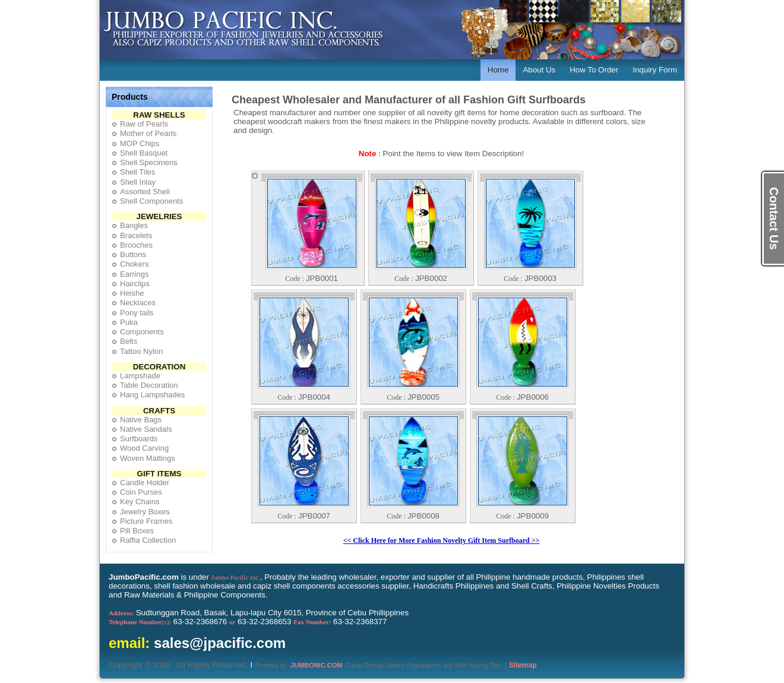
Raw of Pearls (144, 124)
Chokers (134, 264)
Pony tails (137, 313)
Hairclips (135, 284)
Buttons (133, 254)
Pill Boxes (137, 531)
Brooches (136, 245)
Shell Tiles (137, 172)
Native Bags (141, 420)
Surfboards (139, 439)
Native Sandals (146, 429)
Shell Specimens (149, 162)
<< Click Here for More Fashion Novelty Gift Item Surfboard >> (442, 540)
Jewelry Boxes (145, 512)
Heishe (132, 293)
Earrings (134, 274)
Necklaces (138, 303)
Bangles (134, 225)
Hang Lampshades (152, 395)
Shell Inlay (138, 182)
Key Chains (140, 502)
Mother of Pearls (148, 133)
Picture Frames (146, 521)
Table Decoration (149, 385)
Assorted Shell (145, 192)
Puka (129, 322)
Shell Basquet (144, 153)
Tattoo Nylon (141, 351)
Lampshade (140, 376)
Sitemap (523, 665)
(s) (140, 622)
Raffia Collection (148, 540)
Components (142, 332)
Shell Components (151, 201)
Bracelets (136, 235)
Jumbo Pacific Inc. (236, 577)
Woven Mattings (148, 458)
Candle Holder (145, 483)
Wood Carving (144, 448)
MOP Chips (140, 143)
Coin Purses (141, 492)
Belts (129, 341)
